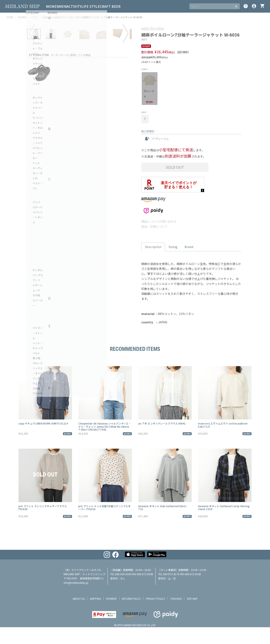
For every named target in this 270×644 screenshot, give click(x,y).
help (246, 6)
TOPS (35, 17)
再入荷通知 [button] (148, 131)
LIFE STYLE (102, 6)
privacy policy (156, 599)
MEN (68, 6)
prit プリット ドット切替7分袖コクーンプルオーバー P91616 (104, 507)
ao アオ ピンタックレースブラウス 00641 (162, 423)
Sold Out (175, 167)
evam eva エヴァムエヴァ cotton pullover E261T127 (223, 425)
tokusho (176, 599)
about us (79, 599)
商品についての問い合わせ (159, 221)
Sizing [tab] (173, 247)
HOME (10, 17)
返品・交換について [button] (155, 226)
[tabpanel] (79, 78)
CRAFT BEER (125, 6)
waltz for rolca (153, 28)
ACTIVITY (82, 6)
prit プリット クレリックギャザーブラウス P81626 (43, 507)
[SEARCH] (211, 6)
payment (111, 599)
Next (126, 86)
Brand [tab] (189, 247)
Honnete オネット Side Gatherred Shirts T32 (162, 507)
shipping (95, 599)
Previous (32, 86)
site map (192, 599)
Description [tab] (153, 247)
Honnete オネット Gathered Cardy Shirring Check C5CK (224, 507)
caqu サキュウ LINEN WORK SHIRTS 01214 (43, 423)
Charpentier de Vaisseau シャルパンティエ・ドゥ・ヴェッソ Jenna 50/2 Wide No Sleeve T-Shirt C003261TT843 (105, 426)
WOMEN (54, 6)
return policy (131, 599)
